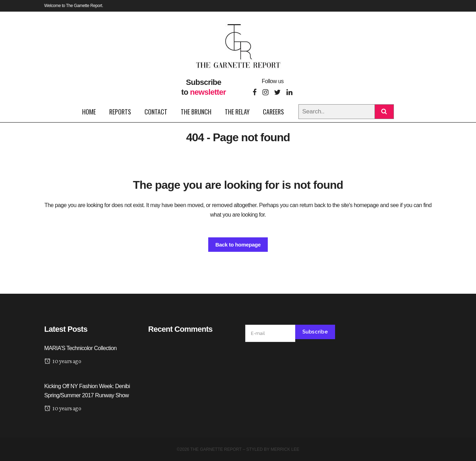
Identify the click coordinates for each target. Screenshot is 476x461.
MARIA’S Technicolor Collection (81, 348)
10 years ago (63, 362)
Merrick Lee (285, 449)
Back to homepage (238, 245)
